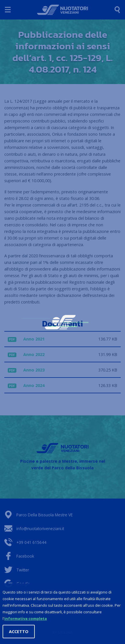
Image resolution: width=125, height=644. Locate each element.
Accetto (19, 632)
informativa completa (26, 619)
